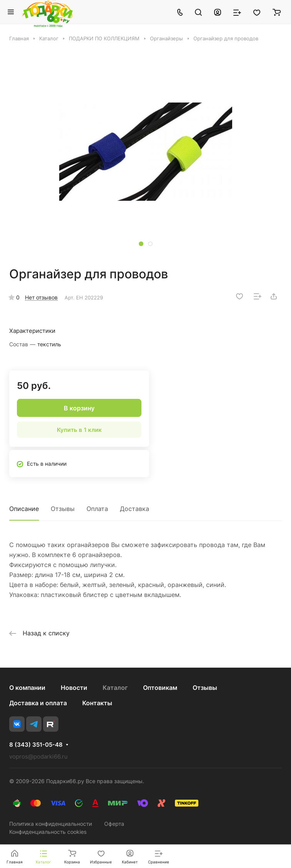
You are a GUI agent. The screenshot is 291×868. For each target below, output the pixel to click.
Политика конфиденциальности (51, 824)
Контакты (97, 703)
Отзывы (63, 509)
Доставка (135, 509)
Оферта (114, 824)
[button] (141, 244)
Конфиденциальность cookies (48, 832)
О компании (27, 688)
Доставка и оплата (38, 703)
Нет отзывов (41, 297)
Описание (24, 509)
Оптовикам (160, 688)
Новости (74, 688)
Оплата (97, 509)
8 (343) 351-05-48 (36, 745)
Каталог (115, 688)
